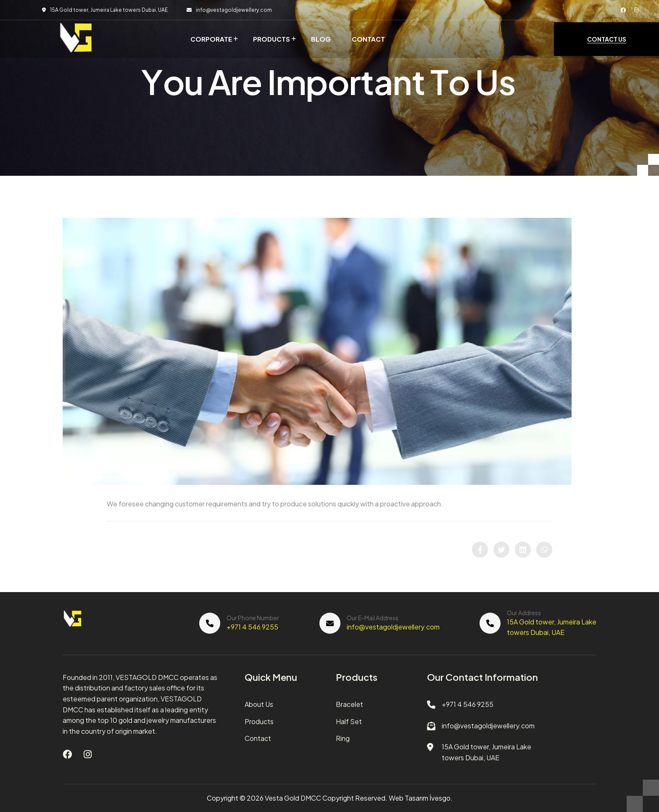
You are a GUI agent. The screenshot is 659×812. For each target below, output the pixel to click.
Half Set (349, 721)
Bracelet (349, 704)
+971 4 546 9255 (252, 627)
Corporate (211, 39)
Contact (368, 39)
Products (272, 39)
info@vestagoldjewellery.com (234, 10)
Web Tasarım (409, 798)
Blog (321, 39)
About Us (259, 704)
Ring (343, 738)
